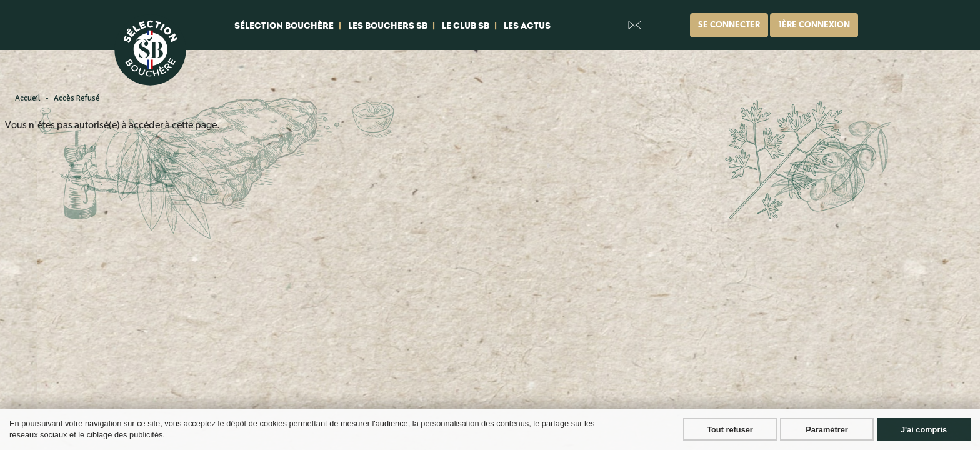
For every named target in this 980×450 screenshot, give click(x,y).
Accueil (28, 98)
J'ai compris (924, 430)
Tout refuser (730, 430)
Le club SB (466, 26)
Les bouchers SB (388, 26)
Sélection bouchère (284, 26)
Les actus (527, 26)
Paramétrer (827, 430)
